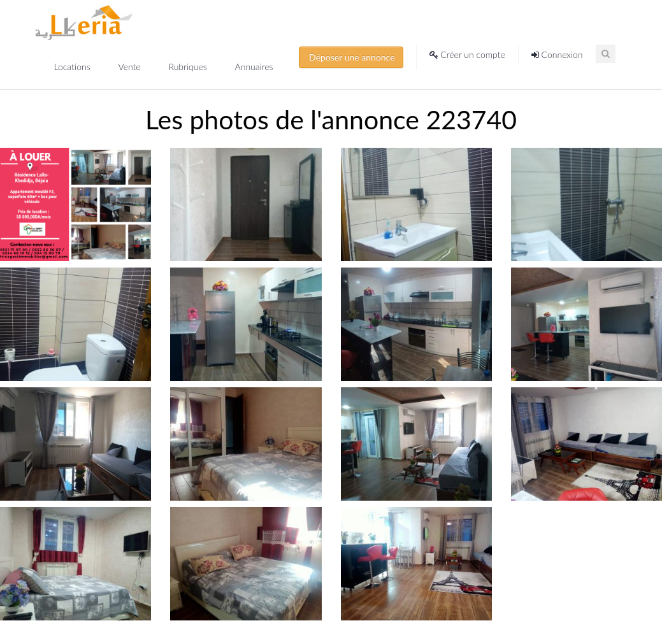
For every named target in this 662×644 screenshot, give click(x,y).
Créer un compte (467, 54)
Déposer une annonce (351, 57)
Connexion (557, 54)
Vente (130, 67)
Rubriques (189, 67)
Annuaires (254, 67)
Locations (74, 67)
